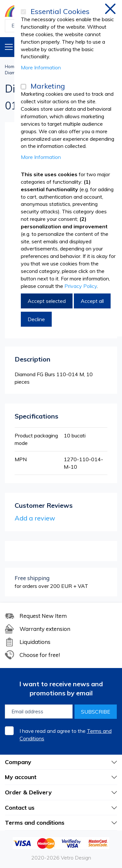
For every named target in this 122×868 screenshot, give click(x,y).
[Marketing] (23, 87)
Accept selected (47, 301)
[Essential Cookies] (23, 12)
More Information (41, 67)
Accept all (92, 301)
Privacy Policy (81, 286)
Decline (36, 319)
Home (11, 66)
